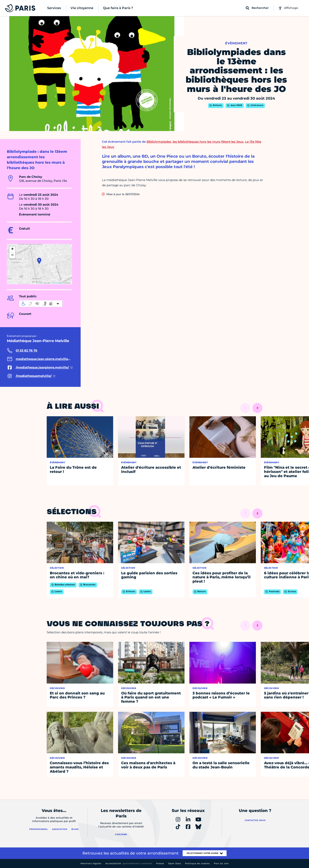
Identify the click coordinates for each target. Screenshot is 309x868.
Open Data (175, 863)
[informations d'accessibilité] (41, 304)
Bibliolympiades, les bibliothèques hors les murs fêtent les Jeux (195, 142)
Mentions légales (91, 863)
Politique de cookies (197, 863)
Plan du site (221, 863)
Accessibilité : (129, 863)
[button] (39, 261)
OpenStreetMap (57, 283)
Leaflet (39, 283)
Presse (160, 863)
